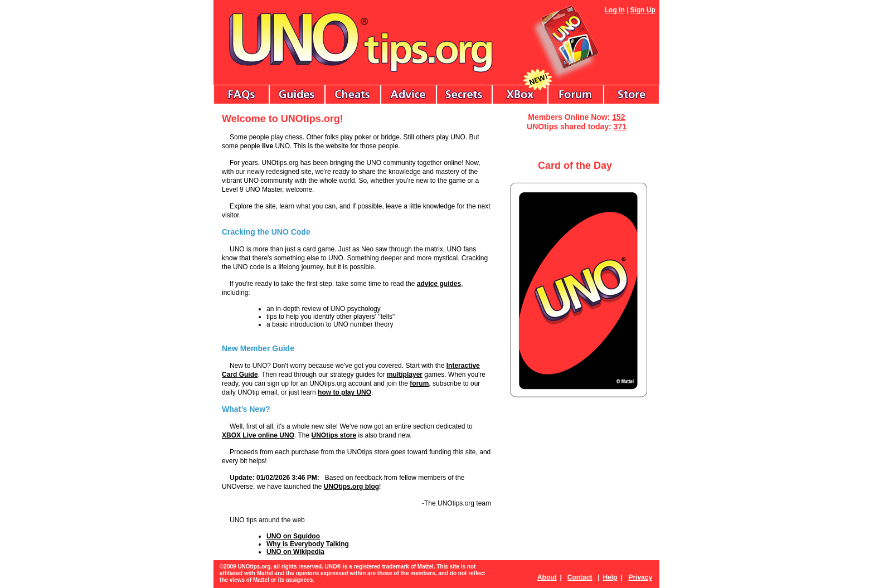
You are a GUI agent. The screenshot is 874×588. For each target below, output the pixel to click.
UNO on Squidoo (293, 536)
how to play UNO (344, 392)
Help (610, 577)
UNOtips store (334, 435)
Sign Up (642, 10)
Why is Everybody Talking (308, 544)
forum (419, 383)
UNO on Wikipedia (295, 552)
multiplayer (405, 375)
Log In (615, 10)
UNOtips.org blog (351, 487)
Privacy (640, 577)
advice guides (439, 284)
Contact (580, 577)
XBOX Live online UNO (258, 435)
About (547, 577)
